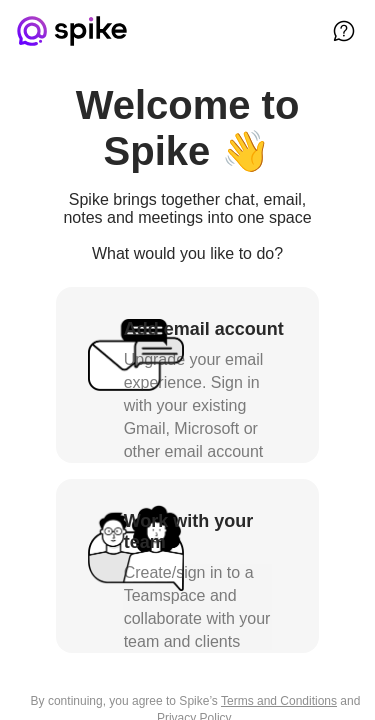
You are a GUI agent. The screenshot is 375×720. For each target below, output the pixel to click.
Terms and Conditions (279, 701)
